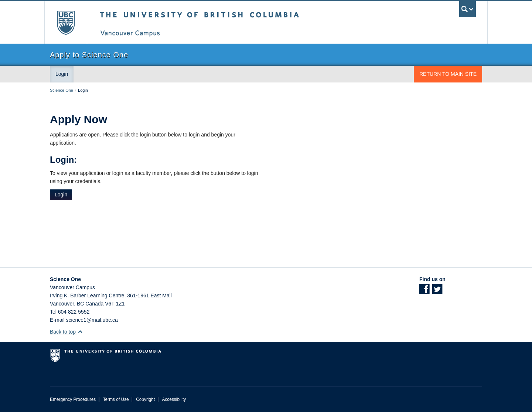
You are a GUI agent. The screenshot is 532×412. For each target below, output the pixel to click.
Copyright (145, 399)
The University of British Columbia (66, 22)
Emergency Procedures (73, 399)
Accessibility (174, 399)
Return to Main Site (448, 74)
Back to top (66, 332)
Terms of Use (116, 399)
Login (62, 74)
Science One (62, 90)
